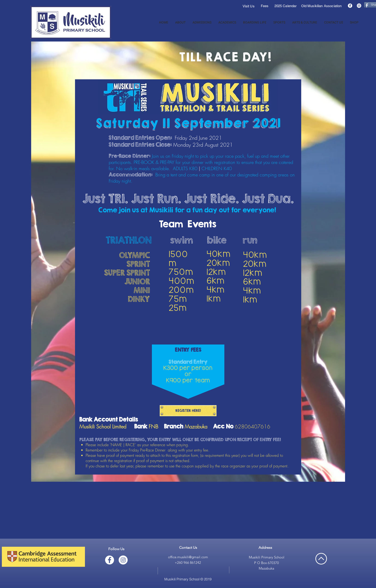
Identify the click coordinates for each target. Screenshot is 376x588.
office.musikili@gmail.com (188, 557)
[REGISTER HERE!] (188, 411)
